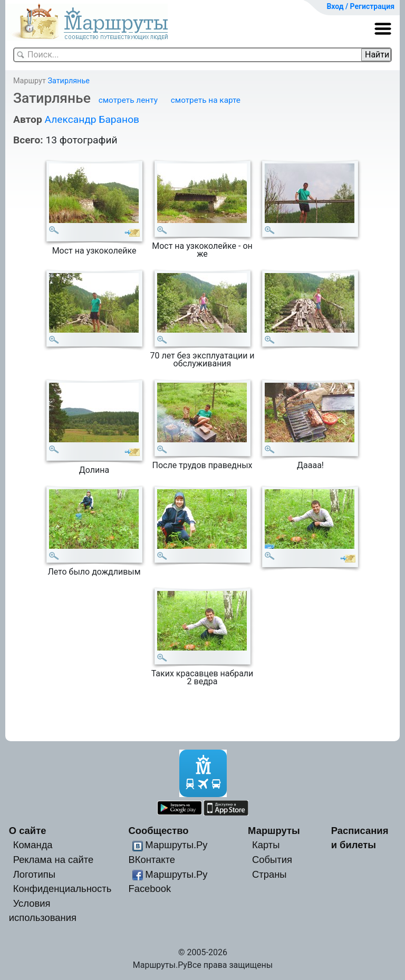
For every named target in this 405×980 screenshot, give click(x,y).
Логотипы (34, 874)
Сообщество (158, 831)
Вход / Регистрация (360, 6)
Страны (269, 874)
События (272, 860)
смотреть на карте (206, 100)
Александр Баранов (92, 119)
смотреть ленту (128, 100)
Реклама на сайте (54, 860)
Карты (266, 845)
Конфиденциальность (62, 889)
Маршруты (274, 831)
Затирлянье (68, 81)
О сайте (28, 831)
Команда (33, 845)
